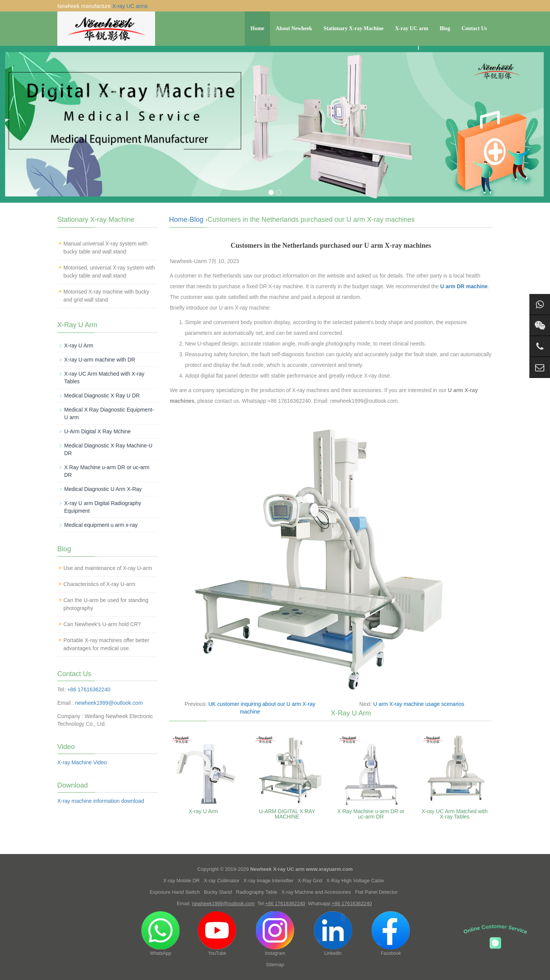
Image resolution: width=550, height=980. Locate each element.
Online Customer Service (495, 929)
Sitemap (275, 965)
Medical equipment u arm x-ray (101, 525)
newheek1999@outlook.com (109, 703)
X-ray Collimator (222, 881)
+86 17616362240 (89, 689)
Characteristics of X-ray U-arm (99, 584)
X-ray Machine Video (82, 762)
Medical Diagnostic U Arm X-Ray (103, 489)
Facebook (391, 934)
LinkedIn (333, 934)
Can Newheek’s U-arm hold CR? (102, 624)
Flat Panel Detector (376, 892)
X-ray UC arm (412, 28)
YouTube (217, 934)
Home (257, 28)
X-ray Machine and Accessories (316, 892)
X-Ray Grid (310, 881)
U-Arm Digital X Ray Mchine (97, 431)
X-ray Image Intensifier (269, 881)
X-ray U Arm (203, 811)
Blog (445, 28)
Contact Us (475, 28)
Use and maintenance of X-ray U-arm (108, 568)
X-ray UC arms (130, 6)
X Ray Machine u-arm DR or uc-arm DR (371, 814)
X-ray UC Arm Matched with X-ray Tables (455, 814)
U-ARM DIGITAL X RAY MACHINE (287, 814)
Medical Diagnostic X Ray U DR (102, 396)
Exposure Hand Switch (175, 892)
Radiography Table (257, 892)
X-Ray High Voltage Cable (355, 881)
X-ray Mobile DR (181, 881)
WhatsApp (160, 934)
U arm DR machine (464, 286)
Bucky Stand (218, 892)
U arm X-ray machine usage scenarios (419, 704)
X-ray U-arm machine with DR (100, 360)
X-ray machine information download (101, 801)
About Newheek (294, 28)
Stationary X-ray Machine (353, 28)
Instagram (275, 934)
